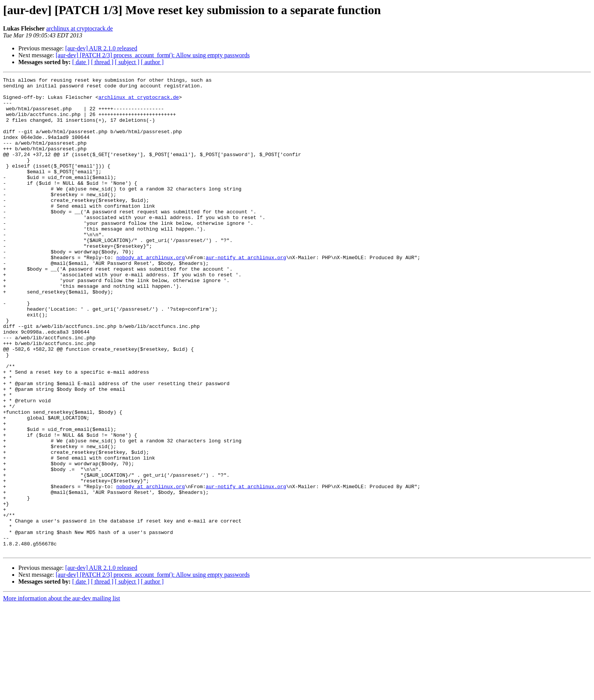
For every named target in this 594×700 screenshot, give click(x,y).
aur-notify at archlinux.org (246, 294)
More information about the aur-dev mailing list (62, 693)
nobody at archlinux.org (150, 294)
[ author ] (152, 62)
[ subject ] (127, 62)
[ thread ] (102, 62)
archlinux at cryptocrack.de (80, 28)
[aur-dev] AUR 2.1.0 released (101, 48)
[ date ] (81, 62)
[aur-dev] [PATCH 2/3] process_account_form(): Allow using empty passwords (153, 55)
